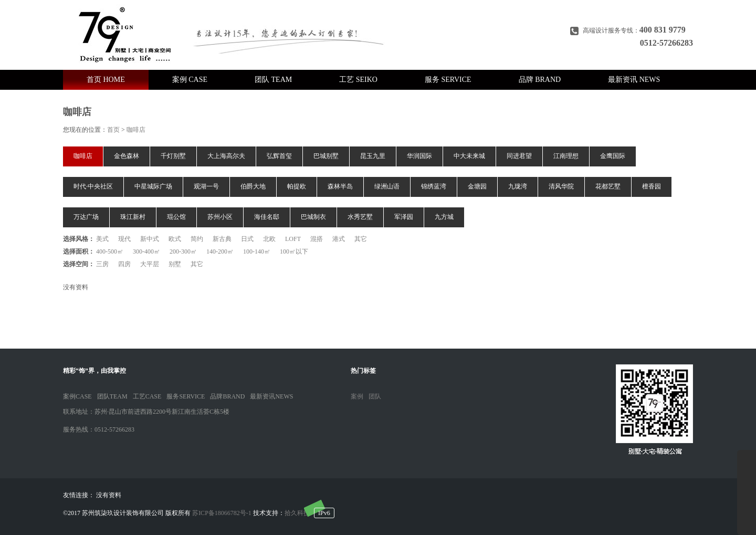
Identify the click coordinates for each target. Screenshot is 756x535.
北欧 (269, 239)
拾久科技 (297, 513)
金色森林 (127, 156)
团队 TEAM (273, 80)
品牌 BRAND (540, 80)
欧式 (175, 239)
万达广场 (86, 217)
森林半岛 (340, 186)
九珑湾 (518, 186)
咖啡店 (136, 130)
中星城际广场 (153, 186)
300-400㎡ (146, 251)
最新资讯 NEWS (634, 80)
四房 (124, 264)
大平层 (150, 264)
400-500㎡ (110, 251)
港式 (339, 239)
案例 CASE (190, 80)
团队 (375, 396)
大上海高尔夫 (226, 156)
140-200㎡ (220, 251)
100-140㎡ (257, 251)
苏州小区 (220, 217)
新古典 (222, 239)
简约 (197, 239)
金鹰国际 (613, 156)
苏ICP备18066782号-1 (222, 513)
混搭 (317, 239)
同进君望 (519, 156)
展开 (747, 492)
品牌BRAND (227, 396)
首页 (113, 130)
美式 (102, 239)
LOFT (293, 239)
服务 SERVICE (448, 80)
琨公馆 (176, 217)
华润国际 (419, 156)
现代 (124, 239)
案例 (357, 396)
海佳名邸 (267, 217)
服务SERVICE (186, 396)
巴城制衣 (313, 217)
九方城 (444, 217)
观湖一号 (206, 186)
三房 (102, 264)
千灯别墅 (173, 156)
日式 (247, 239)
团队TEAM (112, 396)
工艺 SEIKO (358, 80)
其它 (361, 239)
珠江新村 (133, 217)
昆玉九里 (373, 156)
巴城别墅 (326, 156)
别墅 (175, 264)
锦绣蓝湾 (434, 186)
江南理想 (566, 156)
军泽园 (404, 217)
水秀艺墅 (360, 217)
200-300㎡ (183, 251)
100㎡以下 (294, 251)
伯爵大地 (253, 186)
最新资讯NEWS (271, 396)
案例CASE (77, 396)
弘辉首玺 (279, 156)
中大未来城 (469, 156)
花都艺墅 (608, 186)
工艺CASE (147, 396)
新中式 (150, 239)
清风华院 (561, 186)
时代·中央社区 (93, 186)
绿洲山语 (387, 186)
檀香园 (652, 186)
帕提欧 (297, 186)
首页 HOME (106, 80)
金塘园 (477, 186)
